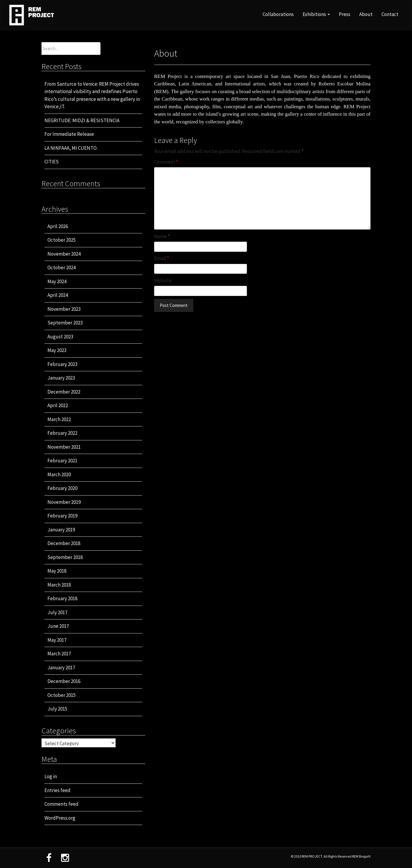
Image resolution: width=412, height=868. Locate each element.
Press (345, 14)
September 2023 (65, 323)
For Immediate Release (69, 134)
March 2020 (59, 474)
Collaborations (278, 14)
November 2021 (64, 447)
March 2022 (59, 419)
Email (162, 258)
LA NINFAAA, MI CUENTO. (71, 148)
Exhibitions (316, 14)
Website (163, 281)
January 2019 (61, 530)
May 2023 (57, 350)
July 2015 (57, 709)
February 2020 (62, 488)
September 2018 (65, 557)
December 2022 (64, 392)
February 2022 (62, 433)
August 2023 (60, 337)
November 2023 (64, 309)
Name (162, 236)
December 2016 (64, 681)
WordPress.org (60, 818)
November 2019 (64, 502)
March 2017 (59, 654)
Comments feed (62, 804)
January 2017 (61, 668)
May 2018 (57, 571)
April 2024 (58, 295)
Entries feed (58, 790)
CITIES (52, 162)
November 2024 (64, 254)
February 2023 (62, 364)
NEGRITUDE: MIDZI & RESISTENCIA (82, 120)
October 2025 (62, 240)
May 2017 (57, 640)
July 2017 (57, 612)
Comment (166, 162)
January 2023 (61, 378)
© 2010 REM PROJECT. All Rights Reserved (321, 856)
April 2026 (58, 226)
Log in (51, 776)
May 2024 (57, 281)
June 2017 (58, 626)
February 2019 (62, 516)
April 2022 (58, 405)
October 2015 (62, 695)
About (366, 14)
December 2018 (64, 543)
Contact (390, 14)
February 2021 (62, 461)
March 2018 (59, 585)
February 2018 (62, 598)
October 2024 (62, 267)
